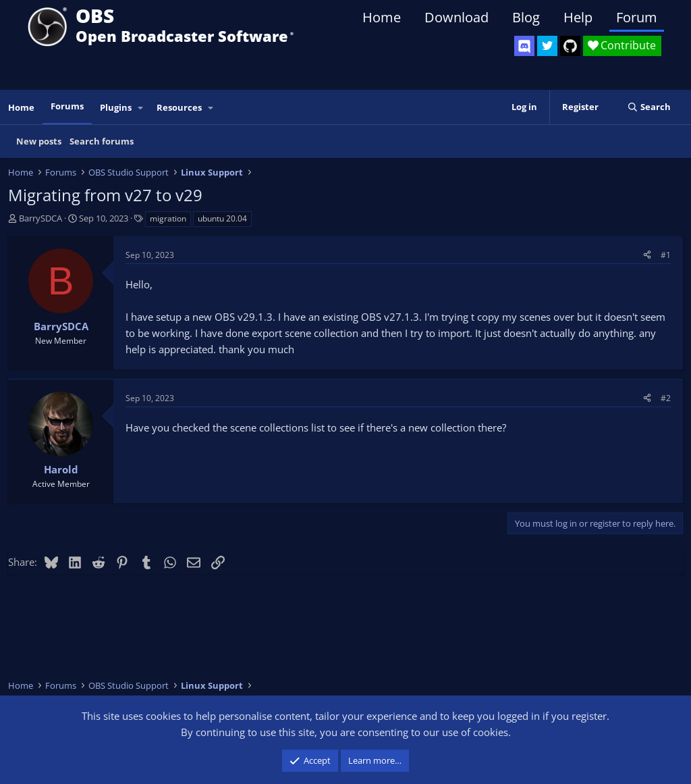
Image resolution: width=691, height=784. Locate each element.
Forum (637, 17)
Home (382, 17)
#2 (666, 398)
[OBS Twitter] (547, 46)
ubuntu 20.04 (222, 218)
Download (457, 17)
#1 (666, 255)
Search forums (102, 141)
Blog (526, 17)
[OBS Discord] (524, 46)
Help (578, 17)
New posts (39, 141)
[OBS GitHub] (570, 46)
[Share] (647, 255)
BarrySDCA (40, 218)
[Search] (649, 107)
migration (168, 218)
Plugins (116, 107)
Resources (179, 107)
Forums (67, 106)
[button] (141, 108)
